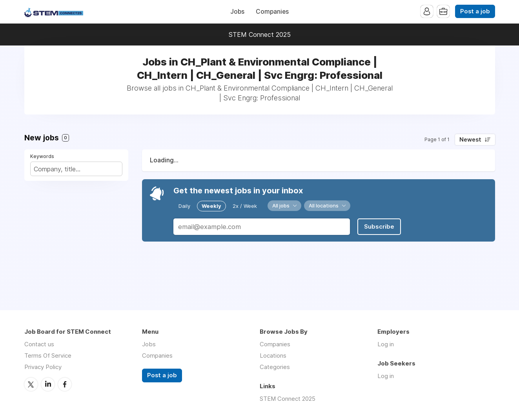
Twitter (31, 384)
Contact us (39, 344)
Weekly (211, 206)
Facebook (65, 384)
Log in (386, 344)
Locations (273, 355)
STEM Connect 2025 (260, 35)
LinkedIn (48, 384)
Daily (184, 206)
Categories (275, 367)
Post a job (475, 11)
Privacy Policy (43, 367)
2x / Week (245, 206)
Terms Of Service (48, 355)
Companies (272, 12)
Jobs (237, 12)
